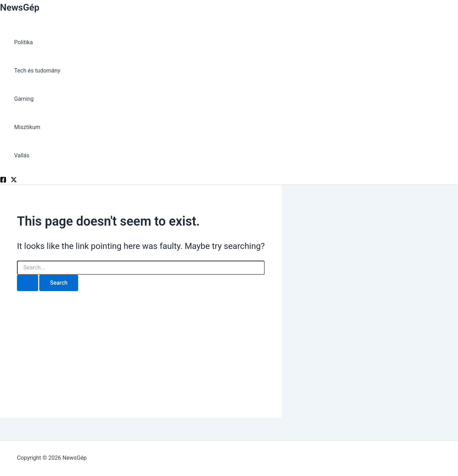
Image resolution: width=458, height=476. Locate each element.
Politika (24, 42)
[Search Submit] (28, 283)
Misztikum (27, 127)
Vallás (22, 155)
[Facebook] (3, 181)
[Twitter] (14, 181)
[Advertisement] (141, 348)
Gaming (24, 99)
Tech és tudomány (37, 71)
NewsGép (20, 7)
